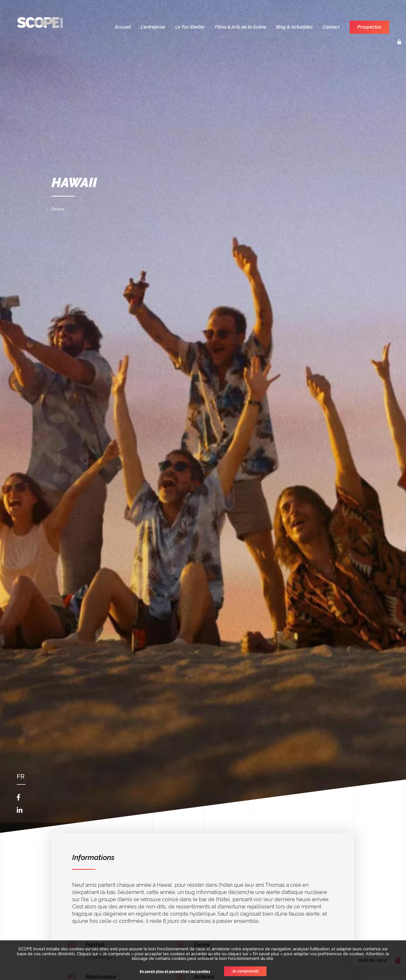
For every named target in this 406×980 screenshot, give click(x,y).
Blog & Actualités (294, 27)
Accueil (123, 27)
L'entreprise (153, 27)
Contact (331, 27)
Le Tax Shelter (190, 27)
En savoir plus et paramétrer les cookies (175, 972)
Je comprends (245, 971)
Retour (58, 209)
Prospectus (369, 27)
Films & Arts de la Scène (241, 27)
